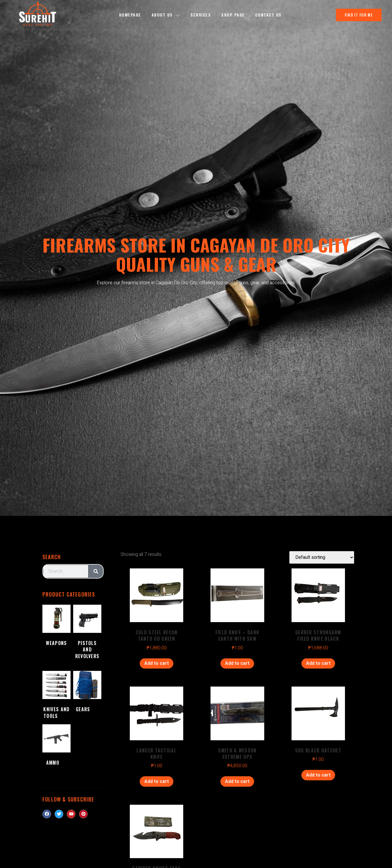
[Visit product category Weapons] (56, 630)
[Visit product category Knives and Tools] (56, 696)
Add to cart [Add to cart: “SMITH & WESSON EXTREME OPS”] (237, 781)
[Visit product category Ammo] (56, 746)
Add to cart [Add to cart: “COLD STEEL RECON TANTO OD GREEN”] (157, 663)
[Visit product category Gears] (87, 693)
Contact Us (268, 15)
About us (166, 15)
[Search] (96, 571)
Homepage (130, 15)
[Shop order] (322, 557)
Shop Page (233, 15)
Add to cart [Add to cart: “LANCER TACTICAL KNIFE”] (157, 781)
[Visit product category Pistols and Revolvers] (87, 636)
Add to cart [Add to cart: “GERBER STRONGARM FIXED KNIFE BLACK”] (318, 663)
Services (201, 15)
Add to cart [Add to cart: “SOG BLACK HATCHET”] (318, 775)
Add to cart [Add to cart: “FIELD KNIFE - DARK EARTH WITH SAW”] (237, 663)
